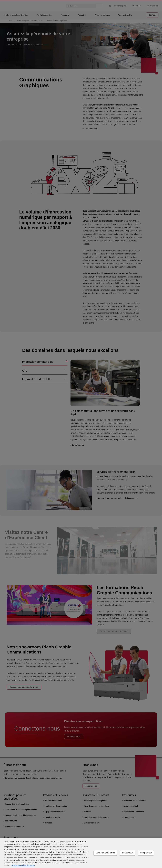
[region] (81, 853)
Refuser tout (128, 853)
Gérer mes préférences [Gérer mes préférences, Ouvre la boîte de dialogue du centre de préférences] (105, 853)
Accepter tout (146, 853)
